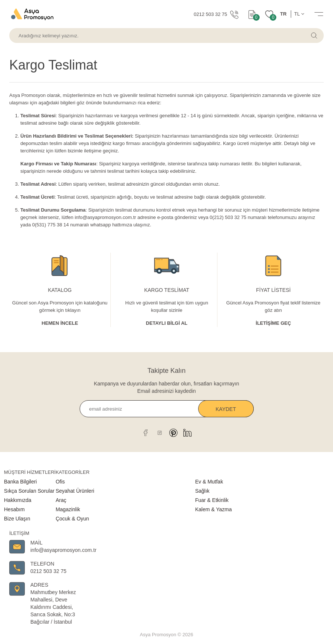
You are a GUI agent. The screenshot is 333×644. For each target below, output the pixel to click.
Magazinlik (68, 509)
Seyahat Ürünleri (75, 491)
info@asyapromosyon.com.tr (106, 217)
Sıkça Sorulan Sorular (29, 491)
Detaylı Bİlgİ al (167, 323)
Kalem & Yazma (214, 509)
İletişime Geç (273, 323)
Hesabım (14, 509)
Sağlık (202, 491)
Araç (61, 500)
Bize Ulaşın (17, 519)
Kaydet (226, 409)
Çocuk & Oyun (72, 519)
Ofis (60, 482)
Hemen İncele (60, 323)
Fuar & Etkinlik (212, 500)
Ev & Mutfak (209, 482)
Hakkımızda (18, 500)
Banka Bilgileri (21, 482)
